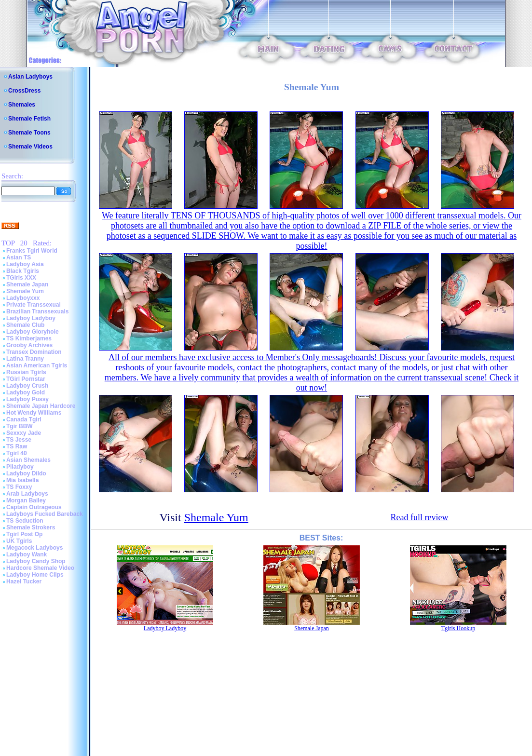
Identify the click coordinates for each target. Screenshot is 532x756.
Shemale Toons (29, 133)
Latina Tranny (25, 359)
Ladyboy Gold (26, 392)
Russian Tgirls (26, 372)
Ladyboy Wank (27, 554)
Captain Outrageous (34, 507)
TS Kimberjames (29, 338)
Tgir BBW (20, 426)
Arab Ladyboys (27, 494)
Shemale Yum (25, 291)
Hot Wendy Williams (34, 413)
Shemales (22, 105)
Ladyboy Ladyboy (31, 318)
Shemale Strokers (31, 527)
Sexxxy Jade (24, 433)
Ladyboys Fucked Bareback (45, 514)
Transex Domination (34, 352)
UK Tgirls (19, 541)
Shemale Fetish (29, 119)
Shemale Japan (27, 284)
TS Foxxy (19, 487)
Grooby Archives (29, 345)
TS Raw (17, 446)
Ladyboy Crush (27, 386)
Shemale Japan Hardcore (41, 406)
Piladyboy (20, 467)
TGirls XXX (21, 278)
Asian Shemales (28, 460)
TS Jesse (19, 440)
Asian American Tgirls (37, 365)
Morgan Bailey (26, 500)
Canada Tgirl (24, 419)
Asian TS (19, 257)
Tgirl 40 (17, 453)
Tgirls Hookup (458, 628)
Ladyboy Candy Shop (36, 561)
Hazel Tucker (24, 581)
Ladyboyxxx (23, 298)
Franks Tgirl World (32, 251)
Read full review (419, 517)
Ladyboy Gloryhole (33, 332)
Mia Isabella (22, 480)
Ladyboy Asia (25, 264)
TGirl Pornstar (26, 379)
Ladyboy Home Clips (35, 575)
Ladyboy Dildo (26, 473)
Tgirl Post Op (24, 534)
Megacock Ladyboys (34, 548)
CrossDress (24, 91)
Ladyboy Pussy (27, 399)
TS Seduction (25, 521)
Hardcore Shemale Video (40, 568)
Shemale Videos (30, 147)
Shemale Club (25, 325)
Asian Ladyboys (30, 77)
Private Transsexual (34, 305)
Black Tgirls (23, 271)
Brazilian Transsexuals (37, 311)
